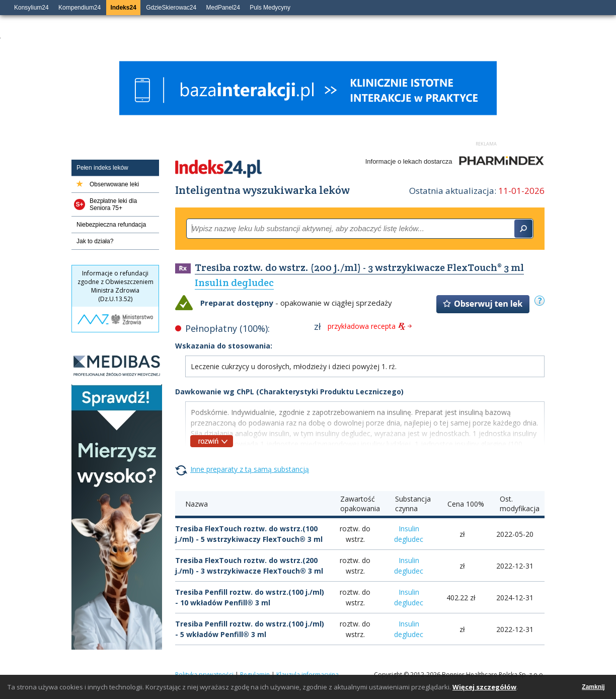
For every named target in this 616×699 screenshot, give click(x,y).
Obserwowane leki (114, 184)
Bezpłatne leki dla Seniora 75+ (113, 204)
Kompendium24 (80, 8)
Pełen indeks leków (102, 168)
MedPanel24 (223, 8)
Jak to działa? (95, 241)
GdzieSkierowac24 (171, 8)
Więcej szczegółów (484, 687)
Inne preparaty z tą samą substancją (250, 469)
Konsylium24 (31, 8)
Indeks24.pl (218, 169)
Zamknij (593, 687)
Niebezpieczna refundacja (111, 225)
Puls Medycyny (270, 8)
